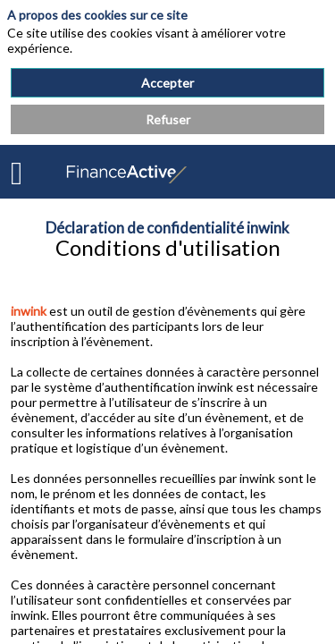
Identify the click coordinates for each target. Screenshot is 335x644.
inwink (29, 311)
